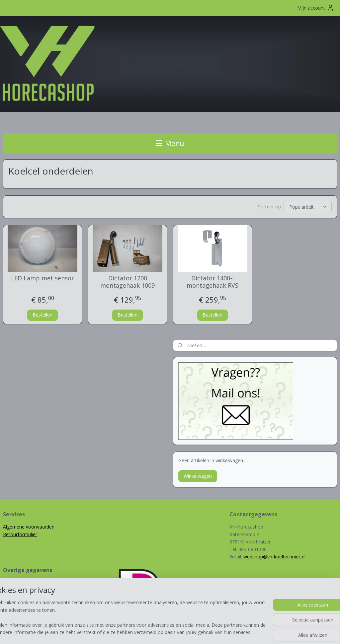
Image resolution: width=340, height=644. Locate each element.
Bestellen (42, 315)
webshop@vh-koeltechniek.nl (274, 557)
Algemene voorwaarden (29, 527)
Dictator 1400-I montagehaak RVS (212, 282)
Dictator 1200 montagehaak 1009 (127, 282)
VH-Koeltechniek (21, 590)
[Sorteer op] (308, 207)
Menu (170, 143)
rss (161, 632)
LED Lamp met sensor (42, 278)
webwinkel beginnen (186, 632)
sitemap (147, 632)
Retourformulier (20, 534)
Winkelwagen (198, 476)
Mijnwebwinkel (244, 632)
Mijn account (316, 8)
